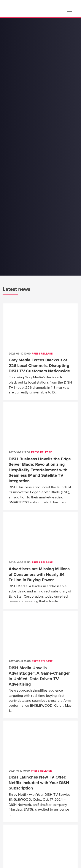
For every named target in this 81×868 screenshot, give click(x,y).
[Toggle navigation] (70, 10)
